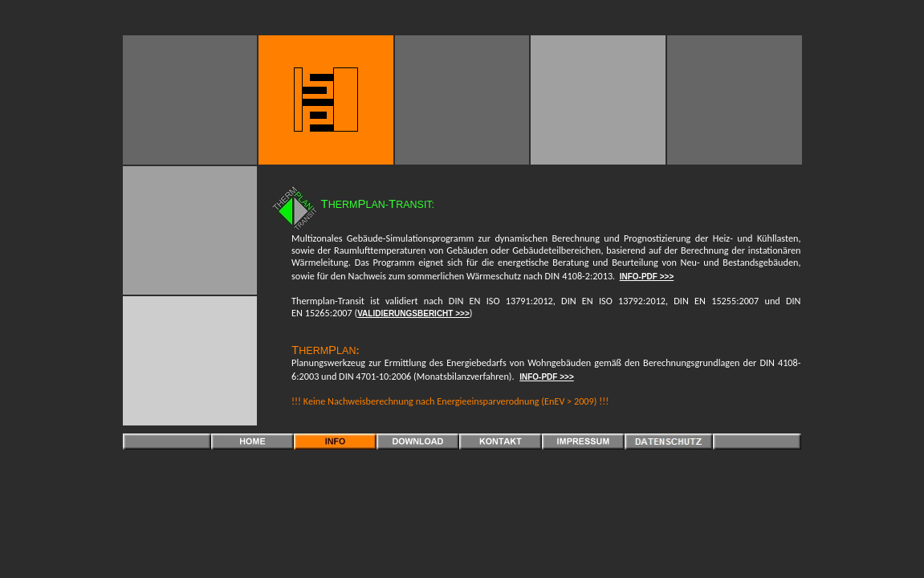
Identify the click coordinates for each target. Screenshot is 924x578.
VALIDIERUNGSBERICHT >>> (413, 313)
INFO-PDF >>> (647, 277)
